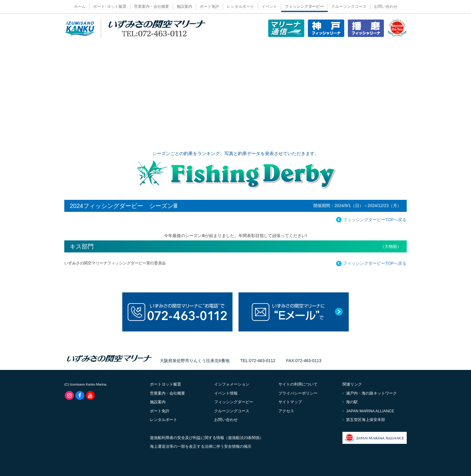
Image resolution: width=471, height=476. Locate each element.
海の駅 (350, 402)
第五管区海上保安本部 (364, 420)
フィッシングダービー (304, 6)
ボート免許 (210, 6)
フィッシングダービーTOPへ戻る (371, 220)
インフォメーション (232, 384)
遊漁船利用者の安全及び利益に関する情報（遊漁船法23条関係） (207, 438)
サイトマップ (290, 402)
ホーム (80, 6)
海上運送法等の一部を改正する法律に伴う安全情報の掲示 (201, 446)
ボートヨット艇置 (166, 384)
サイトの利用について (298, 384)
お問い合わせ (386, 6)
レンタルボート (240, 6)
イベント (269, 6)
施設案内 (184, 6)
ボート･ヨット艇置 (110, 6)
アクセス (286, 411)
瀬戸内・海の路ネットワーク (370, 393)
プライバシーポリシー (298, 393)
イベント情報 (226, 393)
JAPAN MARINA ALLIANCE (368, 411)
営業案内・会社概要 (152, 6)
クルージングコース (349, 6)
